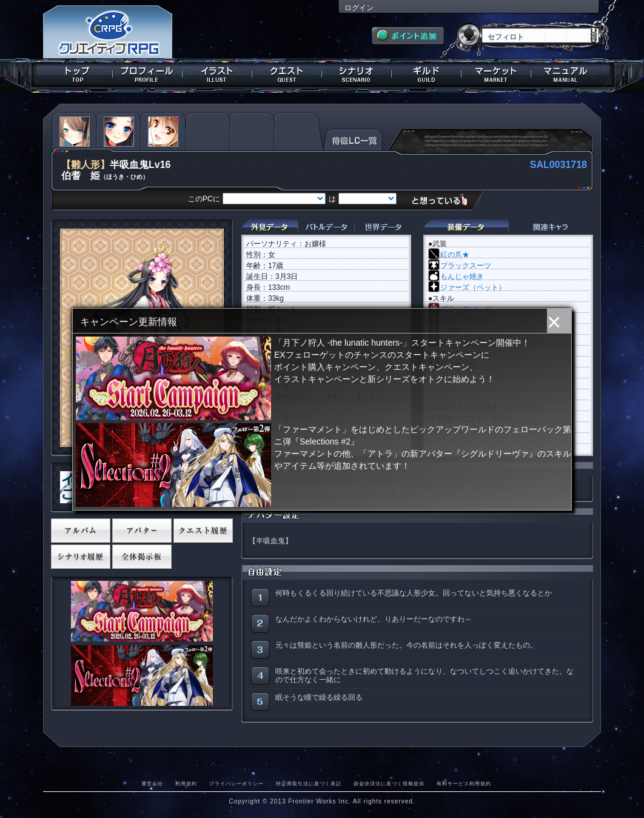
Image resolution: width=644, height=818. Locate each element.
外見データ (270, 227)
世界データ (383, 227)
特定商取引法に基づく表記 (309, 783)
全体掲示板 (142, 557)
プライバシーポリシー (236, 783)
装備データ (466, 227)
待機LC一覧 (353, 139)
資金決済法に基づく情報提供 (389, 783)
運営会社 (152, 783)
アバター (142, 531)
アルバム (81, 531)
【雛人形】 (86, 165)
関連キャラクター (551, 227)
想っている (444, 200)
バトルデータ (326, 227)
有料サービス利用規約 (464, 783)
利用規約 (186, 783)
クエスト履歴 (203, 531)
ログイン (359, 8)
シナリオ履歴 (81, 557)
